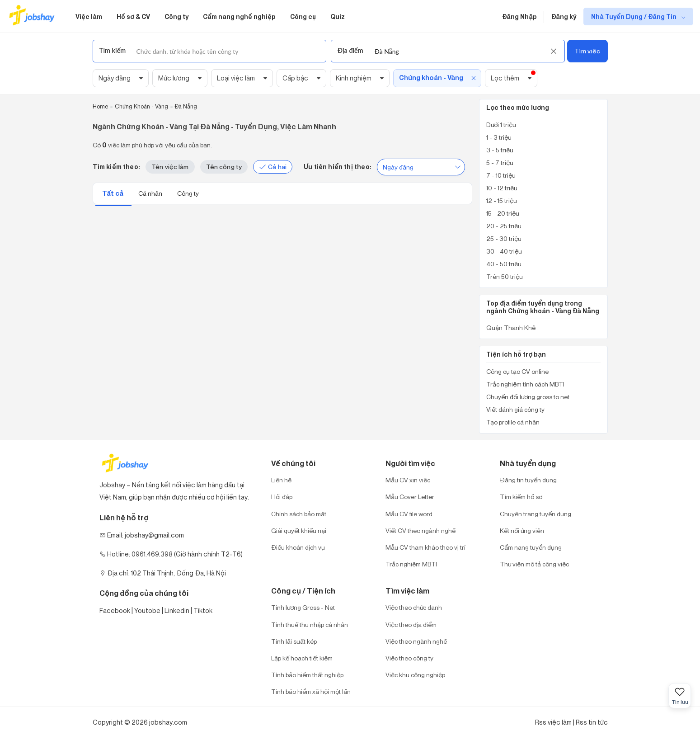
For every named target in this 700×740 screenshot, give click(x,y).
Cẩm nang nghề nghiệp (239, 16)
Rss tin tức (592, 722)
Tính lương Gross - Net (303, 607)
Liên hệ (281, 480)
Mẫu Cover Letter (410, 497)
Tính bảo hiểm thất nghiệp (307, 675)
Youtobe (147, 610)
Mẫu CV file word (409, 514)
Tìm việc (587, 51)
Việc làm (89, 16)
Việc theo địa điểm (411, 625)
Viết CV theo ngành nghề (420, 530)
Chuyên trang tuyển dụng (536, 514)
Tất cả (113, 193)
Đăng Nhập (519, 16)
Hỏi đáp (282, 497)
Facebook (115, 610)
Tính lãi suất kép (294, 641)
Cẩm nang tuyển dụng (531, 547)
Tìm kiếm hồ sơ (521, 497)
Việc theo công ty (409, 658)
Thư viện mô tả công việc (534, 564)
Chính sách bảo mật (299, 514)
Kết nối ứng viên (522, 530)
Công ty (176, 16)
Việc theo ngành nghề (416, 641)
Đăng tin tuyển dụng (528, 480)
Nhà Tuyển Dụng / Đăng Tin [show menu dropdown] (634, 16)
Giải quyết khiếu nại (299, 530)
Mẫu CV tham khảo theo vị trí (425, 547)
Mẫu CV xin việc (408, 480)
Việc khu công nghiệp (415, 675)
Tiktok (203, 610)
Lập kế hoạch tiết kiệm (302, 658)
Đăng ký (564, 16)
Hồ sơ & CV (133, 16)
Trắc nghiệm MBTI (411, 564)
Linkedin (177, 610)
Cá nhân (151, 193)
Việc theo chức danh (414, 607)
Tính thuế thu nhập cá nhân (310, 625)
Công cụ (303, 16)
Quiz (338, 16)
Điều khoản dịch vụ (298, 547)
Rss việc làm (553, 722)
